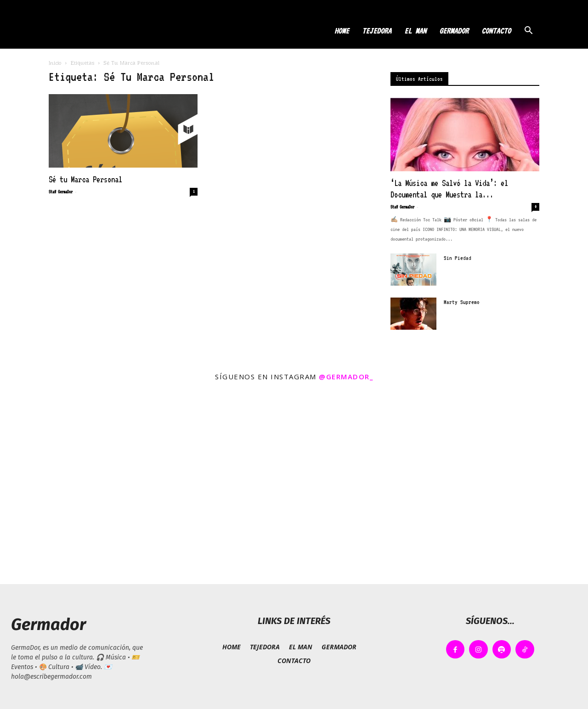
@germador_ (346, 377)
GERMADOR (454, 31)
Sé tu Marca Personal (85, 179)
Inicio (55, 63)
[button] (528, 31)
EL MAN (415, 31)
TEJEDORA (377, 31)
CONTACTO (496, 31)
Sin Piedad (458, 258)
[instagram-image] (98, 486)
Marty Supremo (462, 302)
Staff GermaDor (61, 192)
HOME (342, 31)
